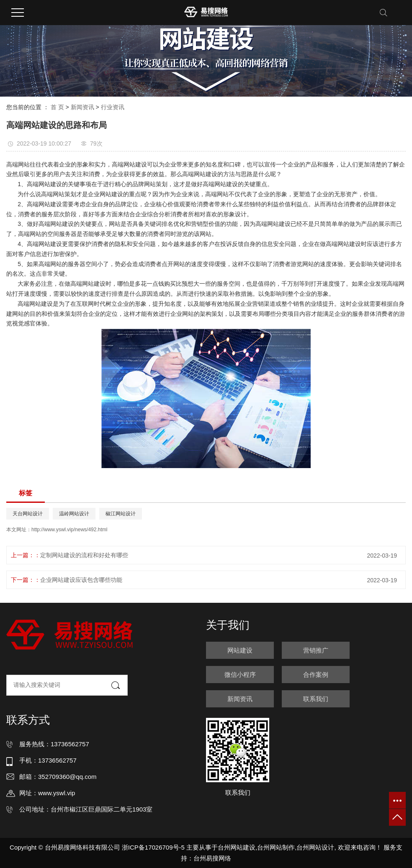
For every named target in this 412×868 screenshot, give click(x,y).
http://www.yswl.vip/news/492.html (69, 530)
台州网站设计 (315, 847)
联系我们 (316, 699)
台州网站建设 (237, 847)
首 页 (57, 107)
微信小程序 (240, 675)
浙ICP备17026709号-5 (153, 847)
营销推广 (316, 650)
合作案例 (316, 675)
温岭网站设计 (74, 514)
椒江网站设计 (121, 514)
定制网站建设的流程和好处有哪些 (84, 555)
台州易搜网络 (212, 858)
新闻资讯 (82, 107)
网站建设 (240, 650)
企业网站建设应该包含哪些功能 (81, 580)
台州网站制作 (276, 847)
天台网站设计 (28, 514)
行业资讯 (113, 107)
